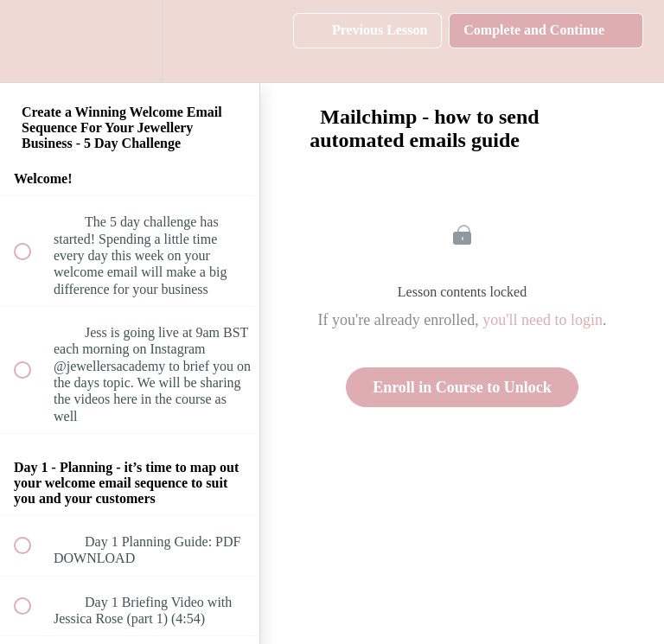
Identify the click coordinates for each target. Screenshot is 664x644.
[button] (32, 41)
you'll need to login (543, 320)
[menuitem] (130, 41)
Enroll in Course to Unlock (462, 387)
